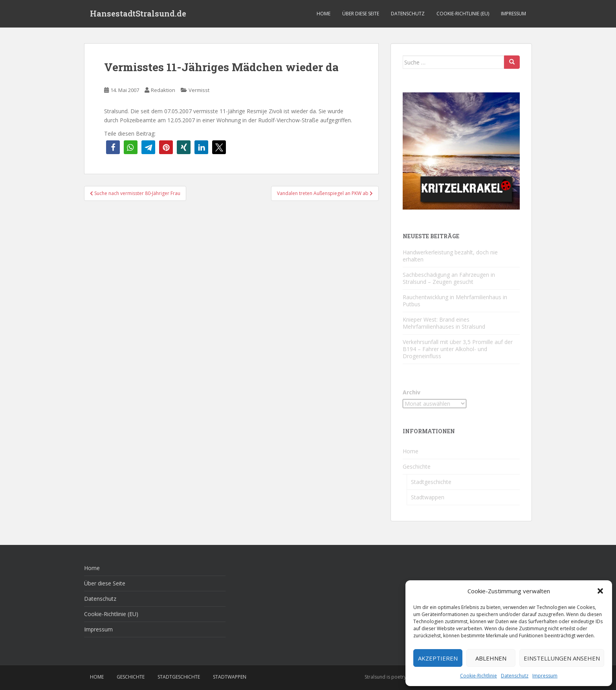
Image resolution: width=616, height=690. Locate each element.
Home (324, 14)
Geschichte (417, 466)
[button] (600, 591)
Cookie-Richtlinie (478, 676)
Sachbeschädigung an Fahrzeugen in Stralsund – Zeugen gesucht (449, 278)
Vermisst (199, 90)
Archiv (412, 392)
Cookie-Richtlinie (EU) (463, 14)
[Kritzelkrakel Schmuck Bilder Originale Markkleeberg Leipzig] (461, 150)
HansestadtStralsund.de (138, 14)
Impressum (545, 676)
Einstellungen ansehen (562, 658)
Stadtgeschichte (431, 482)
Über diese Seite (361, 14)
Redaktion (163, 90)
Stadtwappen (428, 497)
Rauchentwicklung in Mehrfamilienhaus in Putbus (455, 301)
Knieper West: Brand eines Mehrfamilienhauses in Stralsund (444, 323)
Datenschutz (515, 676)
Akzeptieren (438, 658)
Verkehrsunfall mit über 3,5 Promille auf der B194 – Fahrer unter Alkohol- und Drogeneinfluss (458, 349)
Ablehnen (491, 658)
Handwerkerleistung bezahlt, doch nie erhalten (450, 256)
